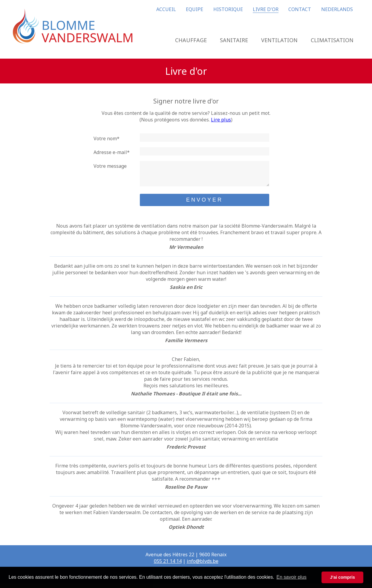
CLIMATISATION (332, 40)
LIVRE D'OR (266, 9)
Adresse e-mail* (112, 152)
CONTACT (300, 9)
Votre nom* (107, 138)
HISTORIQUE (228, 9)
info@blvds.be (203, 566)
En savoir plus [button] (291, 577)
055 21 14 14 (168, 566)
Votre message (110, 166)
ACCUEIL (166, 9)
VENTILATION (279, 40)
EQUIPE (195, 9)
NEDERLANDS (337, 9)
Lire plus (221, 120)
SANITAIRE (234, 40)
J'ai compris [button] (342, 577)
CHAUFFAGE (191, 40)
